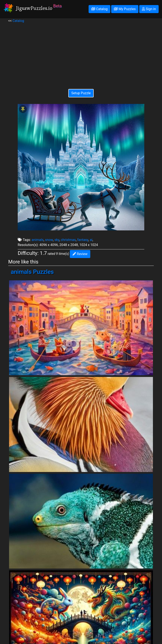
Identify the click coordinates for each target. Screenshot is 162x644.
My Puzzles (125, 9)
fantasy (83, 240)
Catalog (99, 9)
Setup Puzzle (81, 93)
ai (91, 240)
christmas (68, 240)
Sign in (149, 9)
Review (80, 254)
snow (49, 240)
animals (38, 240)
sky (57, 240)
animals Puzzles (32, 272)
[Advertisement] (81, 53)
